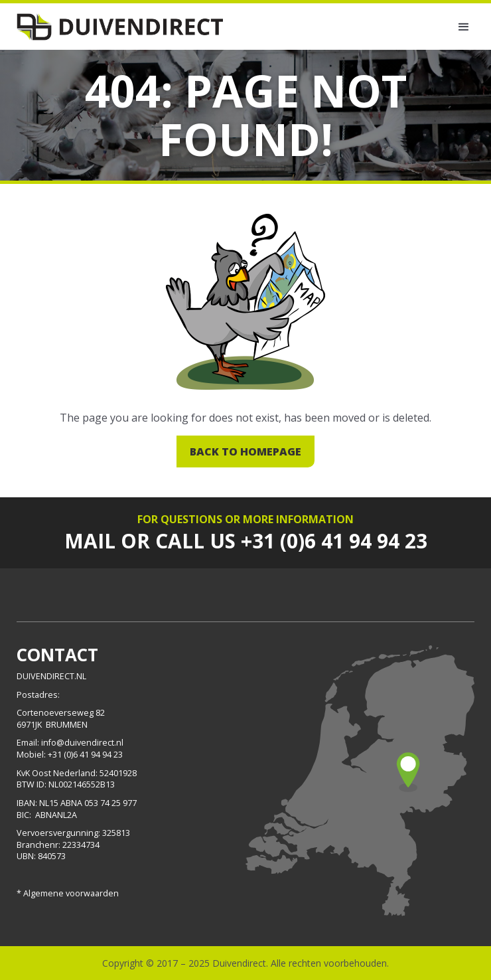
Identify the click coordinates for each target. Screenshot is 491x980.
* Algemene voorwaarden (68, 893)
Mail (90, 541)
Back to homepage (245, 451)
